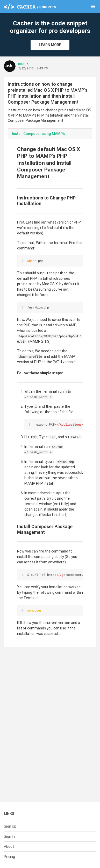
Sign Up (10, 826)
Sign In (9, 836)
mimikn (24, 63)
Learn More (50, 45)
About (9, 847)
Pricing (9, 857)
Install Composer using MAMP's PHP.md (43, 134)
